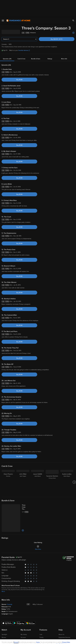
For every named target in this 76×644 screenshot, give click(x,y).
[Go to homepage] (18, 3)
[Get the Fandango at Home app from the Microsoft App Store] (30, 605)
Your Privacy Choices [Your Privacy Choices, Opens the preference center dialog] (30, 641)
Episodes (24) (7, 41)
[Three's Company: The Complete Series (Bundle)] (26, 490)
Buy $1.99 (19, 62)
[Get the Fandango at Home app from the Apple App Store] (7, 605)
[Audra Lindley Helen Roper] (67, 465)
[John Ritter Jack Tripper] (23, 465)
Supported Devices (64, 620)
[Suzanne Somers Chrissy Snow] (52, 465)
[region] (38, 633)
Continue (45, 641)
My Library (24, 617)
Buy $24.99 (60, 22)
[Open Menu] (3, 3)
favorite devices (24, 33)
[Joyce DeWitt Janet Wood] (38, 465)
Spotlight (4, 617)
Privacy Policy (66, 625)
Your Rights (59, 627)
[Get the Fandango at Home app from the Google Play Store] (19, 605)
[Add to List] (73, 15)
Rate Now (38, 532)
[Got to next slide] (74, 465)
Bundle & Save (36, 41)
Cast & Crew (21, 41)
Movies (4, 620)
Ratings (50, 41)
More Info (64, 41)
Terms (38, 625)
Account (23, 620)
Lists (41, 617)
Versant (16, 625)
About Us (61, 617)
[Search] (73, 3)
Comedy (10, 587)
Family (42, 620)
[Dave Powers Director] (8, 465)
